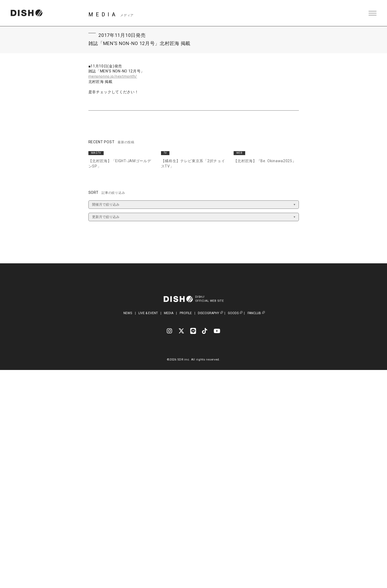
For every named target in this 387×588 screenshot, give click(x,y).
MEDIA (169, 313)
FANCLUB (254, 313)
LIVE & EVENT (148, 313)
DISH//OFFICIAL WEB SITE (210, 299)
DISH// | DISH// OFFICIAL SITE (27, 13)
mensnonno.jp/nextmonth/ (113, 76)
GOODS (233, 313)
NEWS (128, 313)
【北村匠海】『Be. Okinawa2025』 (265, 161)
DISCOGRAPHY (208, 313)
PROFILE (186, 313)
